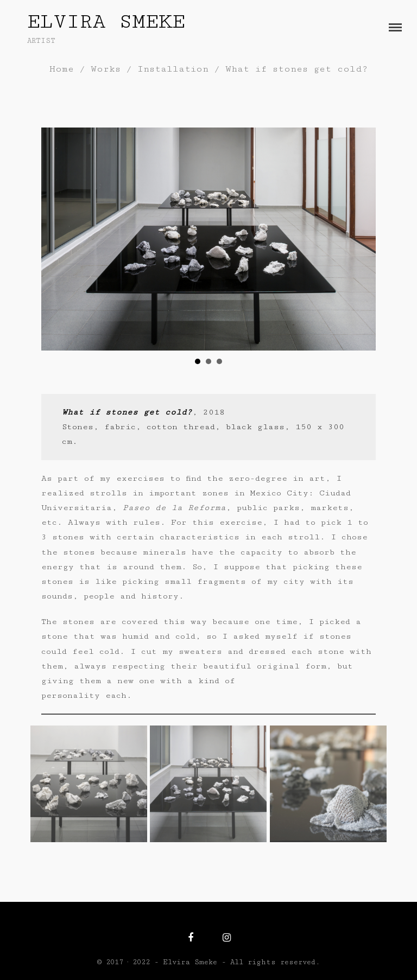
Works (106, 69)
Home (62, 69)
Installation (173, 69)
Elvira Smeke (106, 22)
